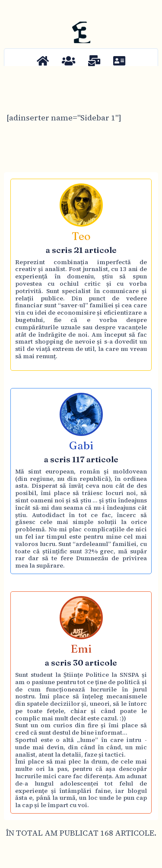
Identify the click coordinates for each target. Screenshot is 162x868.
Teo (81, 236)
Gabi (81, 445)
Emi (81, 649)
